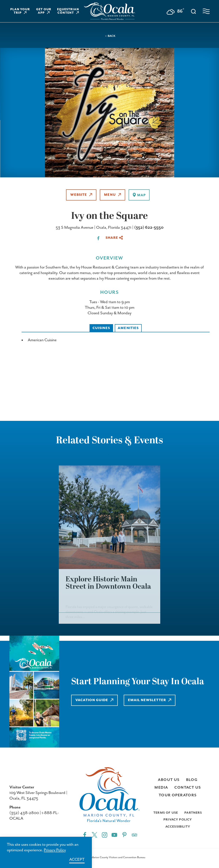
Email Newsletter (150, 700)
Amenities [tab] (128, 328)
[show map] (139, 195)
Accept (77, 860)
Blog (192, 780)
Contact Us (188, 788)
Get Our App (44, 11)
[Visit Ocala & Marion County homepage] (110, 11)
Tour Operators (178, 795)
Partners (193, 813)
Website (81, 195)
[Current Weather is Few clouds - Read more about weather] (175, 12)
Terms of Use (166, 813)
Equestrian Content (68, 11)
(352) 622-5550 (149, 228)
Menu (112, 195)
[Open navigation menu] (206, 11)
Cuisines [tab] (101, 328)
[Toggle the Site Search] (193, 11)
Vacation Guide (94, 700)
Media (161, 788)
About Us (169, 780)
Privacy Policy (178, 820)
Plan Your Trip (20, 11)
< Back (110, 36)
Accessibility (178, 827)
